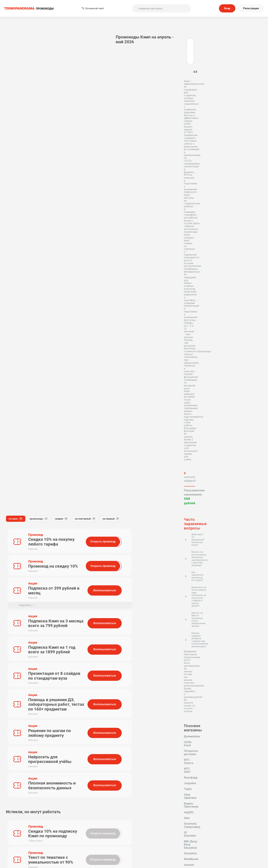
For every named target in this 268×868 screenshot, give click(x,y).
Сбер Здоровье (32, 325)
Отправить (85, 463)
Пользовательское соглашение (158, 834)
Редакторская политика (204, 834)
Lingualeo (53, 320)
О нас (111, 838)
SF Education (52, 337)
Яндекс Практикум (20, 331)
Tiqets (12, 325)
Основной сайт (93, 8)
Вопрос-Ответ (111, 847)
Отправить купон (158, 843)
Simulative (55, 342)
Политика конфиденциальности (204, 838)
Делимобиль (16, 308)
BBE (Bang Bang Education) (25, 342)
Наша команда (111, 843)
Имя (74, 414)
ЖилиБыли (15, 348)
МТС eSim (14, 320)
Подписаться (167, 811)
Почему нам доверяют (157, 847)
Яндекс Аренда (18, 354)
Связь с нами (157, 838)
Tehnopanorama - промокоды (21, 764)
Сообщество (204, 843)
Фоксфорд (34, 320)
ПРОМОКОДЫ (29, 8)
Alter (58, 331)
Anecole (33, 348)
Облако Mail (42, 354)
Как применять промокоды (111, 834)
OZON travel (38, 308)
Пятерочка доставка (21, 314)
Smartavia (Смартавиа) (23, 337)
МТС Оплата (49, 314)
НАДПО (43, 331)
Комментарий (81, 429)
